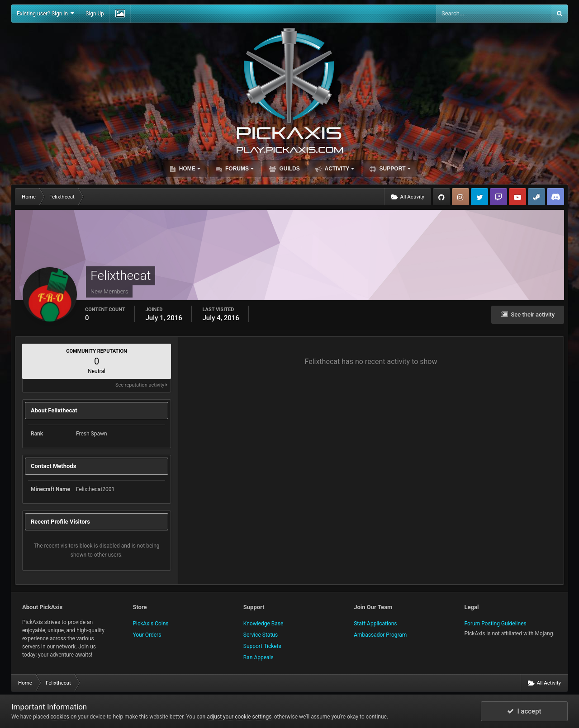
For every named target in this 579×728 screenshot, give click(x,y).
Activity (339, 169)
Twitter (479, 197)
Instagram (460, 197)
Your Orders (147, 635)
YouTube (517, 197)
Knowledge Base (263, 624)
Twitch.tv (498, 197)
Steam (536, 197)
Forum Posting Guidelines (496, 624)
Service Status (261, 635)
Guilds (289, 169)
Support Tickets (262, 646)
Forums (239, 169)
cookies (60, 717)
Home (189, 169)
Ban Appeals (259, 657)
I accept (524, 711)
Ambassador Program (380, 635)
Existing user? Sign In (45, 13)
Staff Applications (375, 624)
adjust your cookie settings (239, 717)
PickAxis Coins (150, 624)
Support (394, 169)
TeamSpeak (555, 197)
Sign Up (95, 14)
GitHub (441, 197)
